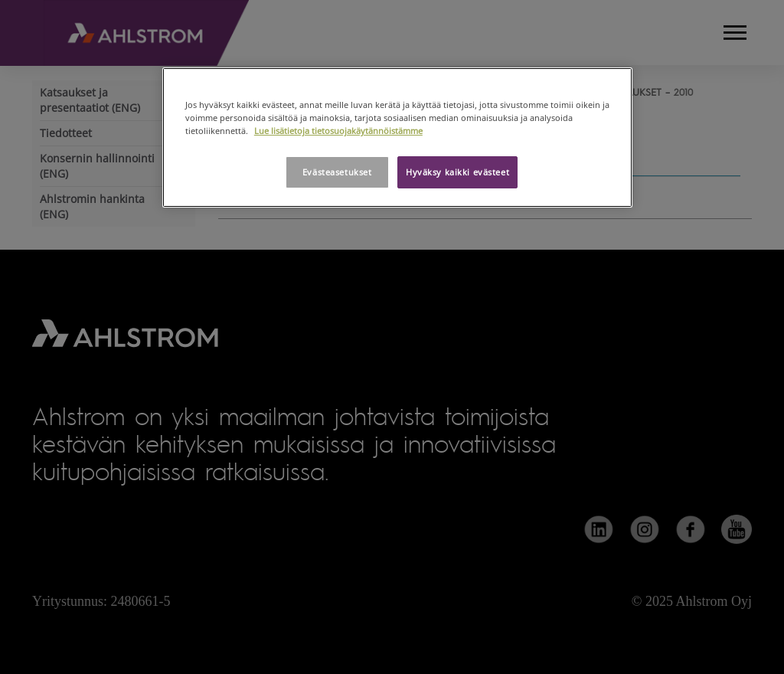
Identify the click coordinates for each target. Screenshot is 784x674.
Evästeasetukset (337, 172)
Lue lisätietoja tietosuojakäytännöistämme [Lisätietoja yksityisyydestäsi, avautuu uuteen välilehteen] (338, 131)
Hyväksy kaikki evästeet (457, 172)
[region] (397, 137)
